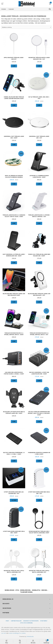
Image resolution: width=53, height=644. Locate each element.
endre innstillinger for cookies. (18, 633)
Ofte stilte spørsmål (26, 623)
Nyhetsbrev (44, 621)
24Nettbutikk (30, 637)
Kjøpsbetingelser (16, 621)
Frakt (7, 621)
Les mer (4, 633)
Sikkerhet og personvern (31, 621)
